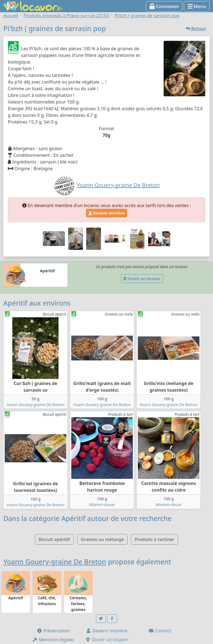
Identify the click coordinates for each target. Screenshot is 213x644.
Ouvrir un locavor (142, 279)
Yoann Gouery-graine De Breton (35, 405)
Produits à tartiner (154, 539)
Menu (197, 6)
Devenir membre (106, 213)
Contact (160, 631)
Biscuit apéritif (54, 539)
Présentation (53, 631)
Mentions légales (53, 640)
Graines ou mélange (102, 539)
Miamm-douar (102, 505)
